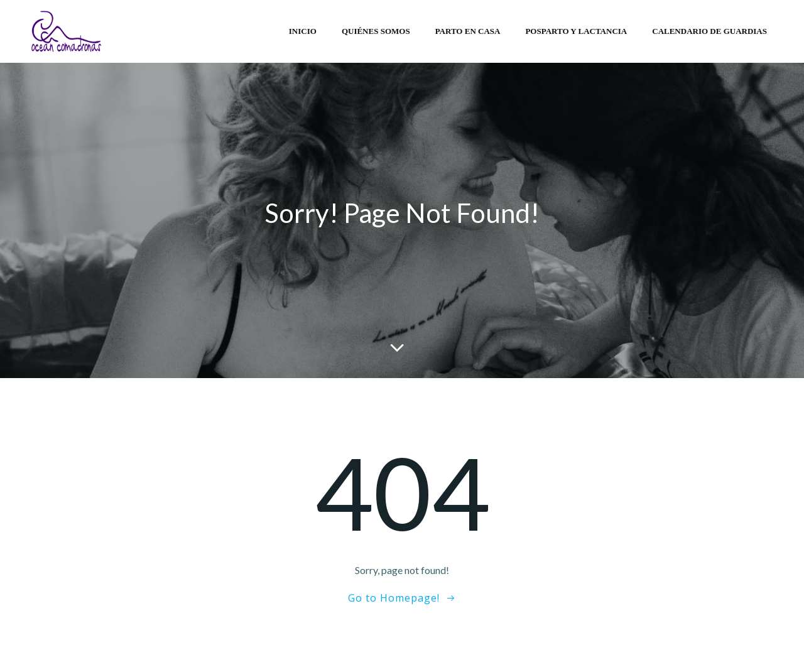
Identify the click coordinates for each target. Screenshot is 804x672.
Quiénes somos (376, 31)
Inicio (303, 31)
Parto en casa (468, 31)
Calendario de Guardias (709, 31)
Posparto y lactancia (576, 31)
